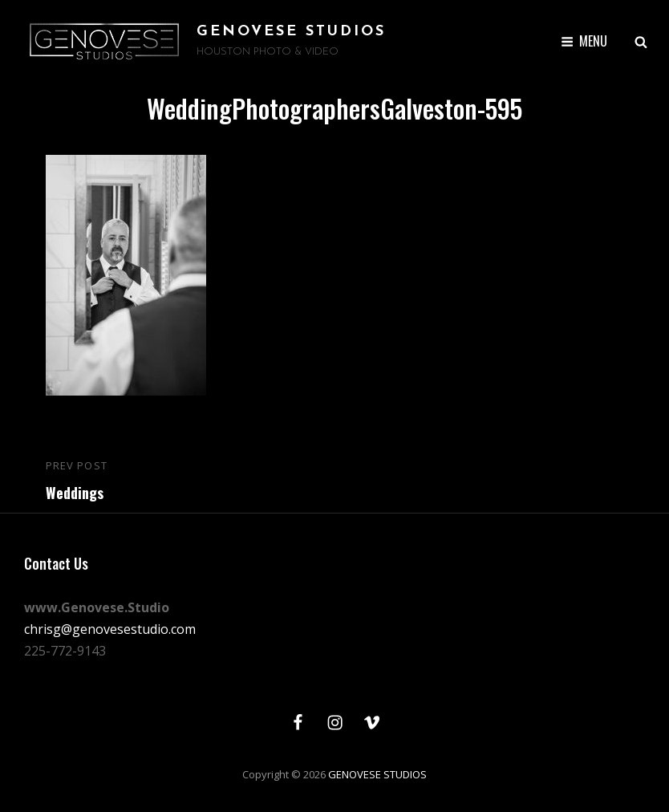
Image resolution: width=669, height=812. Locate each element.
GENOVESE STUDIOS (291, 32)
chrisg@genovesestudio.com (110, 629)
